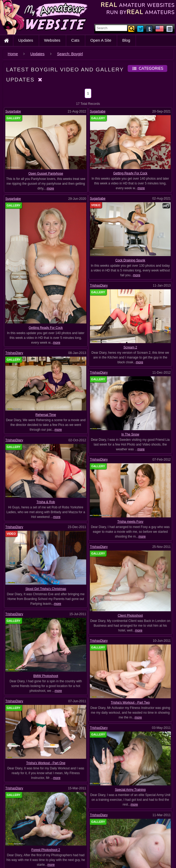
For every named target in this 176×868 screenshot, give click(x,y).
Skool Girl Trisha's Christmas (46, 554)
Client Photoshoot (130, 581)
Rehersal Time (46, 415)
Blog (126, 40)
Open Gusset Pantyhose (46, 174)
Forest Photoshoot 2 (46, 763)
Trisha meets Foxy (130, 504)
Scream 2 (130, 347)
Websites (52, 40)
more (50, 188)
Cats (75, 40)
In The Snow (130, 434)
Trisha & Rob (46, 484)
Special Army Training (130, 718)
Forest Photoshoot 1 (130, 788)
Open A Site (101, 40)
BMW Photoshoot (46, 624)
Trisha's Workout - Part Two (130, 648)
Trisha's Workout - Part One (46, 694)
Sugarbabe (13, 111)
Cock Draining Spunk (130, 260)
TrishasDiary (99, 286)
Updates (26, 40)
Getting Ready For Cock (130, 173)
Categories (147, 68)
